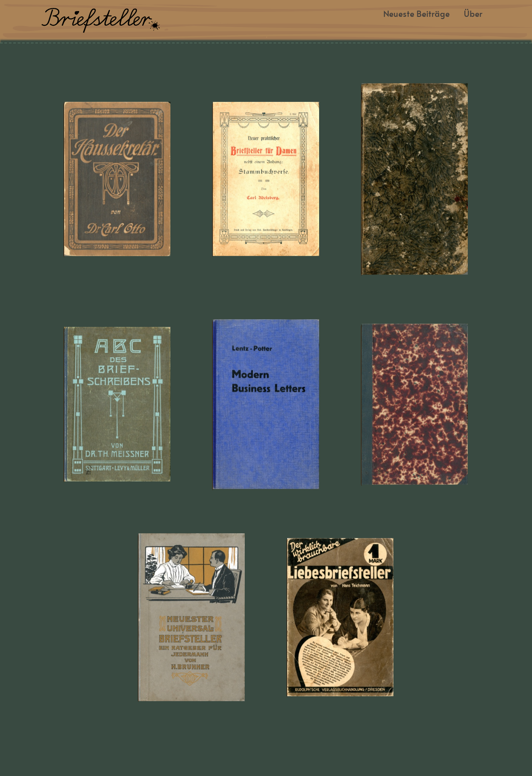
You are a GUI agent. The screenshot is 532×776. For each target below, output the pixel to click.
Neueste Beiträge (416, 14)
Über (473, 14)
